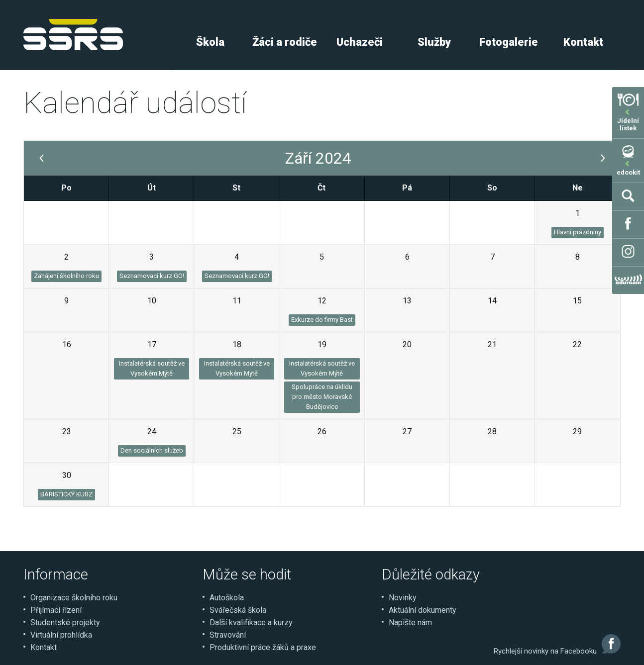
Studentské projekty (65, 622)
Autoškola (227, 598)
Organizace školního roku (74, 598)
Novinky (403, 598)
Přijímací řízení (56, 610)
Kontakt (583, 42)
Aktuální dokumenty (423, 610)
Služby (434, 42)
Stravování (228, 635)
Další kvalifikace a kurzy (251, 622)
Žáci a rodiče (285, 42)
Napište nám (410, 622)
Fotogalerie (509, 42)
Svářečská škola (238, 610)
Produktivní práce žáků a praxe (263, 647)
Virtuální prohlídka (61, 635)
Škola (210, 42)
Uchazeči (360, 42)
